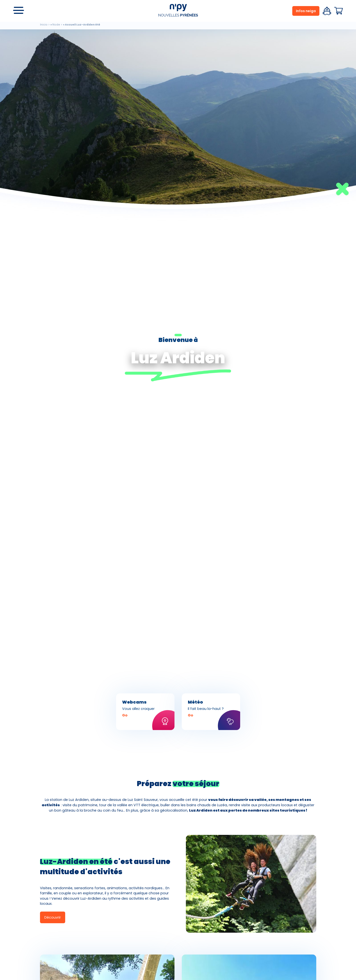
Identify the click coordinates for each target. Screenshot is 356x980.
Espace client (327, 11)
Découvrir (53, 917)
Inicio (44, 25)
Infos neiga (306, 11)
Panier (339, 11)
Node (56, 25)
